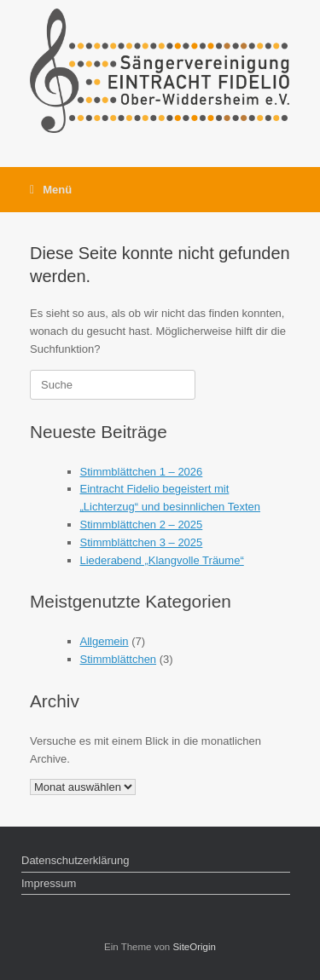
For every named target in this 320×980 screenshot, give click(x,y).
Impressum (49, 883)
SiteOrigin (194, 947)
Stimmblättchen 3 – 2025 (142, 542)
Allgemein (105, 641)
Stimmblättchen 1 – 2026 (142, 472)
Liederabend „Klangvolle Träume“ (162, 560)
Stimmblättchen (119, 659)
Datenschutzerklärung (75, 860)
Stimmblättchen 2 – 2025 (142, 525)
